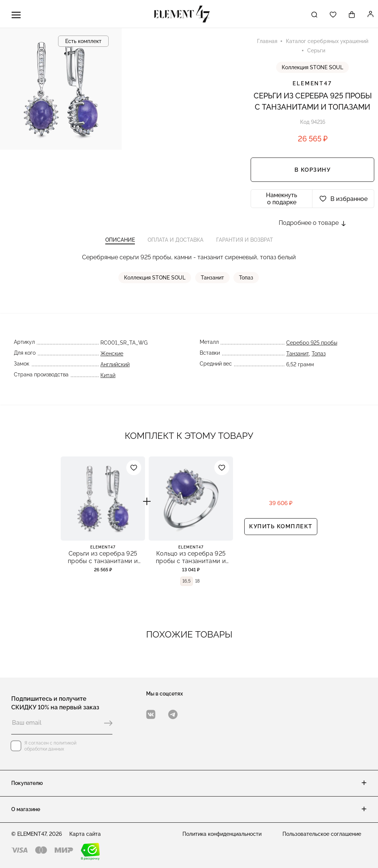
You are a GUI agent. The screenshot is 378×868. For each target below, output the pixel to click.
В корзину (313, 171)
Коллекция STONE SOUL (312, 68)
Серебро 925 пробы (312, 345)
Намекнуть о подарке (282, 199)
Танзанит (213, 280)
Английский (115, 367)
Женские (111, 356)
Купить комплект (281, 530)
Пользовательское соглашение (322, 834)
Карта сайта (85, 834)
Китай (108, 378)
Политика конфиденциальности (222, 834)
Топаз (247, 280)
